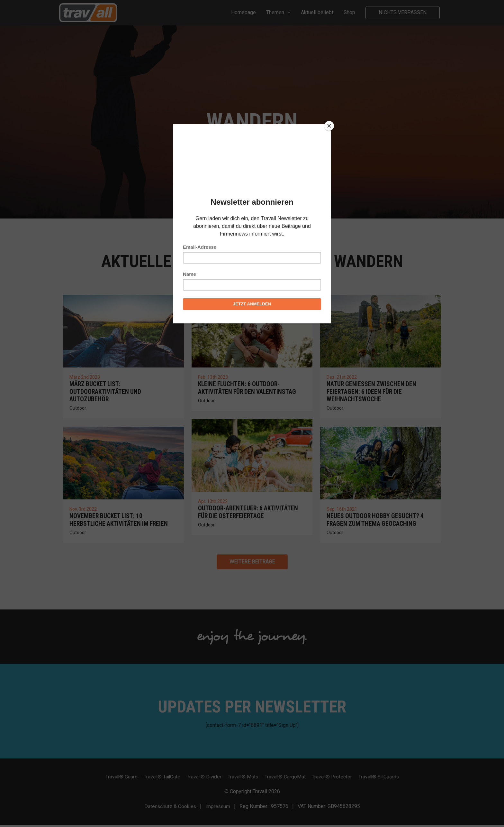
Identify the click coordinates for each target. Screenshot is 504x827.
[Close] (329, 126)
